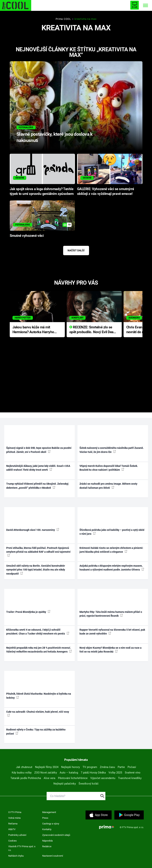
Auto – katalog (69, 773)
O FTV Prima (15, 812)
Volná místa (14, 818)
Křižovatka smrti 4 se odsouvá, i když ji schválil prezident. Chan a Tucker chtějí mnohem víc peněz (38, 632)
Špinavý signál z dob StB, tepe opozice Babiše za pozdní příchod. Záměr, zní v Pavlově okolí (39, 450)
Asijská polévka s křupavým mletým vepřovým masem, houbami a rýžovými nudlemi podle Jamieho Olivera (112, 568)
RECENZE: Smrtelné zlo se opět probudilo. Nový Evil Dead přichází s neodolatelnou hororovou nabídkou (92, 330)
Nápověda (47, 841)
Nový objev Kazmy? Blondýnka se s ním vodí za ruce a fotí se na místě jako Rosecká (111, 650)
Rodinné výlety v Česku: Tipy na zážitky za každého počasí (36, 731)
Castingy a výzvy (51, 824)
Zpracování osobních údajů (56, 835)
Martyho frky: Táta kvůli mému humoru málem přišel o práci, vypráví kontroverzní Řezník (111, 614)
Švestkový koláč (89, 784)
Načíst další (76, 250)
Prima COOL (63, 19)
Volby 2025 (115, 773)
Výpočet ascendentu (103, 778)
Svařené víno (133, 773)
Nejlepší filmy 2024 (47, 767)
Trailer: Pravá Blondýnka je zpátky (28, 612)
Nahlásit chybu (16, 856)
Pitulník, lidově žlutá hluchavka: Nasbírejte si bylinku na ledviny (39, 696)
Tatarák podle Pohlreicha (26, 778)
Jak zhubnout (24, 767)
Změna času (107, 767)
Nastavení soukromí (53, 856)
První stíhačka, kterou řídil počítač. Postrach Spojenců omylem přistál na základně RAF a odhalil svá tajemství (38, 552)
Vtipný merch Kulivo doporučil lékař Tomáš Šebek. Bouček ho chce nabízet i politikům (109, 468)
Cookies (12, 841)
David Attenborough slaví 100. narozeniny (33, 530)
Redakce (47, 846)
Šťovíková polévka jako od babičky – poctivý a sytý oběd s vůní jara (112, 532)
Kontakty (47, 829)
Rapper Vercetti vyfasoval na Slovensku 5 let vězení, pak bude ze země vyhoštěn (112, 632)
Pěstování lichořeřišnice (73, 778)
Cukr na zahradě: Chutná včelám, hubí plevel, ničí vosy (38, 713)
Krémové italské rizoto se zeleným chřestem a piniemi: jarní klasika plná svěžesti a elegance (111, 550)
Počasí (132, 767)
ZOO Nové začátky (46, 773)
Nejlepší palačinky (65, 784)
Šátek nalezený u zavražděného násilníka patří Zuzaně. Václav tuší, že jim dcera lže (112, 450)
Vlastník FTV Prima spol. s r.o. (22, 848)
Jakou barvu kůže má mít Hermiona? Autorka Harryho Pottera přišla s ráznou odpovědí (33, 330)
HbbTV (12, 829)
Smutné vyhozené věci (27, 236)
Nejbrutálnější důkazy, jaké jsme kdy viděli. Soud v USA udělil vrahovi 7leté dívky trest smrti (38, 468)
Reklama (13, 824)
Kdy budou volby (22, 773)
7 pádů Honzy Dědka (93, 773)
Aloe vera (49, 778)
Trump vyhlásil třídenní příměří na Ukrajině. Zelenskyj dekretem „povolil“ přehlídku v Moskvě (37, 486)
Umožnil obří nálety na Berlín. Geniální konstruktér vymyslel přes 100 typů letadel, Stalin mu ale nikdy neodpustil (36, 570)
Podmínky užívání (17, 835)
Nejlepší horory (70, 767)
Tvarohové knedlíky (130, 778)
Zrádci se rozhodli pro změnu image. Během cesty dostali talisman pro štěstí (108, 486)
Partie (121, 767)
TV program (90, 767)
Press (45, 818)
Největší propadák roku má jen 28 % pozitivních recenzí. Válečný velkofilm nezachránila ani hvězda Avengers (39, 650)
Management (49, 812)
